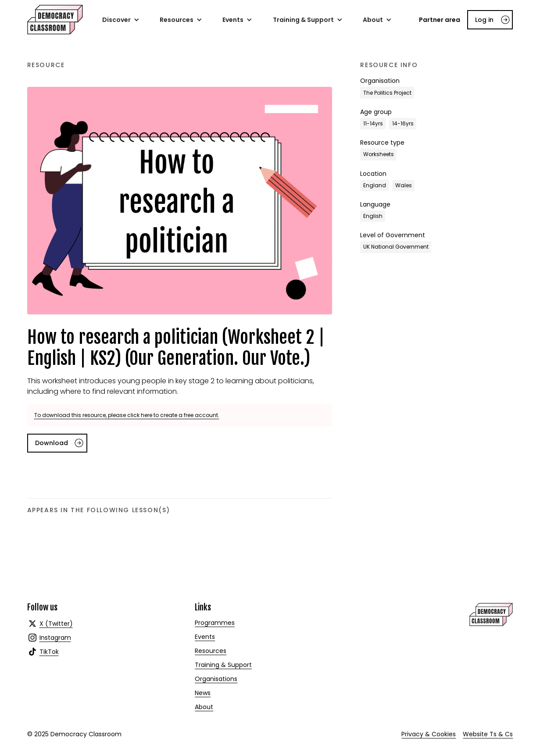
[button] (121, 20)
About (204, 707)
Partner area (440, 20)
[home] (55, 20)
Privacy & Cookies (429, 734)
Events (205, 637)
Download (52, 443)
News (203, 693)
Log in (484, 20)
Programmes (215, 623)
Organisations (216, 679)
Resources (211, 651)
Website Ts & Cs (488, 734)
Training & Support (223, 665)
